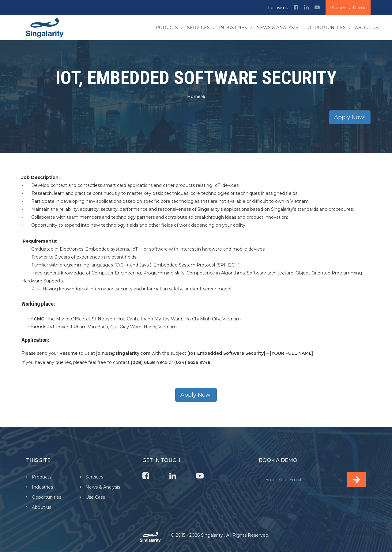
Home (194, 96)
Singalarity (213, 535)
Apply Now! (350, 117)
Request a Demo (348, 8)
